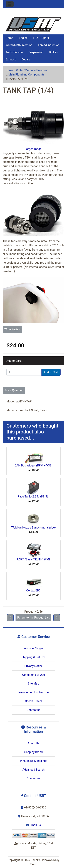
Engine (23, 38)
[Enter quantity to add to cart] (24, 372)
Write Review (12, 329)
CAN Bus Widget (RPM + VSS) (33, 465)
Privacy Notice (33, 666)
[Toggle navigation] (10, 4)
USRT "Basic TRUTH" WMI (33, 559)
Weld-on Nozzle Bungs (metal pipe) (33, 528)
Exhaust (11, 59)
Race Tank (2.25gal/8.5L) (33, 496)
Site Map (33, 684)
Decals (26, 59)
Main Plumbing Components (26, 75)
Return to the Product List (33, 618)
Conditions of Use (33, 675)
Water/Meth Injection (19, 45)
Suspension (36, 52)
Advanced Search (34, 770)
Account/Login (33, 648)
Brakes (53, 52)
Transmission (14, 52)
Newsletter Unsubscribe (34, 692)
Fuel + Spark (41, 38)
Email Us (33, 825)
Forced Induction (49, 45)
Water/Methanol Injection (32, 70)
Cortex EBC (33, 590)
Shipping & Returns (33, 657)
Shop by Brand (33, 752)
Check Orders (34, 701)
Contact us (33, 710)
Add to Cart (51, 372)
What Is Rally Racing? (34, 761)
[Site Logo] (33, 24)
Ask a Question (14, 390)
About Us (33, 743)
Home (9, 38)
